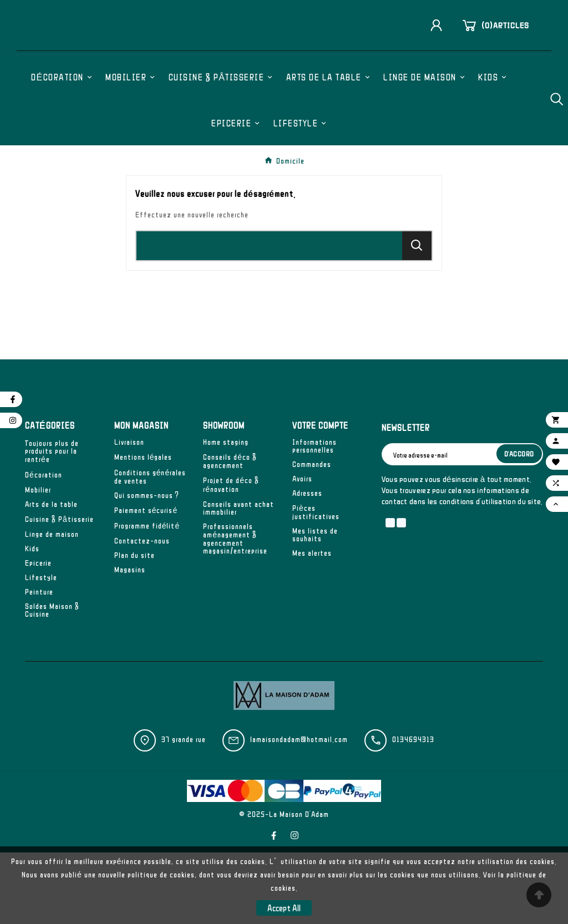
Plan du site (135, 627)
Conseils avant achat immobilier (239, 580)
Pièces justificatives (316, 584)
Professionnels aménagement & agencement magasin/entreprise (235, 610)
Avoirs (302, 550)
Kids (32, 620)
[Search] (417, 317)
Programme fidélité (147, 597)
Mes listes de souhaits (315, 606)
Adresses (307, 565)
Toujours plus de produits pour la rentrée (52, 523)
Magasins (130, 641)
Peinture (39, 663)
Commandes (312, 536)
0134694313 (413, 811)
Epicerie (38, 634)
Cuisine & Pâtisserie (59, 591)
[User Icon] (440, 62)
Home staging (226, 514)
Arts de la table (51, 576)
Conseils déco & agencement (230, 533)
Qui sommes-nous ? (147, 567)
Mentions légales (143, 529)
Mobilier (38, 561)
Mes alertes (312, 625)
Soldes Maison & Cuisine (52, 682)
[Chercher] (269, 317)
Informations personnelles (315, 517)
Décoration (44, 546)
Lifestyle (41, 649)
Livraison (129, 514)
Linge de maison (52, 606)
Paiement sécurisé (146, 582)
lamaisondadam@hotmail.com (299, 811)
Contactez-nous (142, 612)
